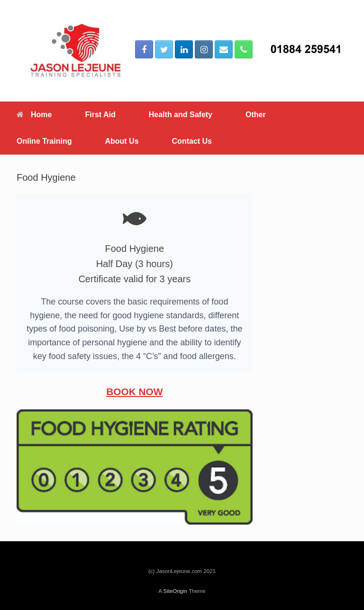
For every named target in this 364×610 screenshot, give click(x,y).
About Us (122, 141)
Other (256, 115)
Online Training (44, 141)
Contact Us (192, 141)
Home (34, 115)
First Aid (100, 115)
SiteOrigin (175, 591)
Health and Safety (181, 115)
